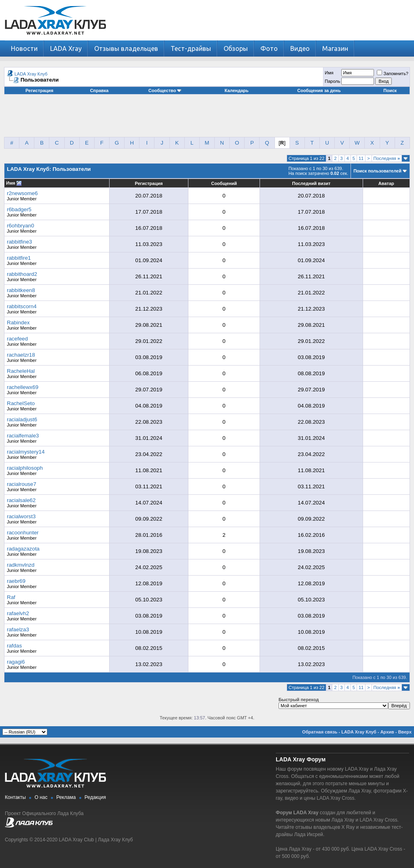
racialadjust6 (22, 419)
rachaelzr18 (21, 355)
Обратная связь (320, 732)
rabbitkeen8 (21, 290)
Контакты (15, 797)
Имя (329, 73)
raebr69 (16, 581)
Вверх (405, 732)
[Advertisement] (207, 119)
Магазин (335, 48)
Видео (300, 48)
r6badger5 (19, 209)
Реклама (66, 797)
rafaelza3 (18, 629)
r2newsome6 (22, 193)
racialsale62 (21, 500)
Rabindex (18, 323)
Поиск (390, 90)
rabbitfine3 (19, 242)
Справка (99, 90)
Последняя (387, 158)
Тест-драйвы (191, 48)
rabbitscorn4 (22, 306)
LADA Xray (66, 48)
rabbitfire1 (19, 258)
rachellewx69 (23, 387)
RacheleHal (21, 371)
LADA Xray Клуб (31, 74)
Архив (387, 732)
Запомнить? (393, 74)
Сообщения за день (319, 90)
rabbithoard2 (22, 274)
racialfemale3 (23, 436)
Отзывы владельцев (126, 48)
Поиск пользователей (377, 171)
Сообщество (165, 90)
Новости (24, 48)
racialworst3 (21, 516)
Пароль (332, 81)
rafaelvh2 (18, 613)
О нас (41, 797)
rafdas (14, 646)
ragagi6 (16, 662)
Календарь (237, 90)
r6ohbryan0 (20, 226)
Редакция (95, 797)
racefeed (17, 339)
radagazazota (23, 549)
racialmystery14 (26, 452)
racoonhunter (23, 533)
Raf (11, 597)
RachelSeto (21, 403)
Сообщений (224, 183)
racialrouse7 (22, 484)
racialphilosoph (25, 468)
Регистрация (39, 90)
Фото (269, 48)
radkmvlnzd (21, 565)
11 (361, 158)
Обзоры (236, 48)
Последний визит (311, 183)
